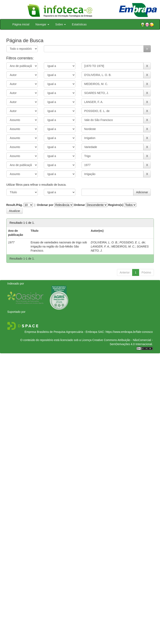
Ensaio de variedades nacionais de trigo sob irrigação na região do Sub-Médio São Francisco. (59, 246)
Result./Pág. (15, 205)
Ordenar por (45, 205)
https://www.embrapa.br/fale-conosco (129, 332)
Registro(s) (116, 205)
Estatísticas (79, 24)
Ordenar (79, 205)
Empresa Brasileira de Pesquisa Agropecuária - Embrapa (61, 332)
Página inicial (21, 24)
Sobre (61, 24)
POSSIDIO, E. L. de (132, 242)
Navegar (42, 24)
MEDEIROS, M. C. (123, 246)
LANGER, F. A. (100, 246)
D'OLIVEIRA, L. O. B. (104, 242)
